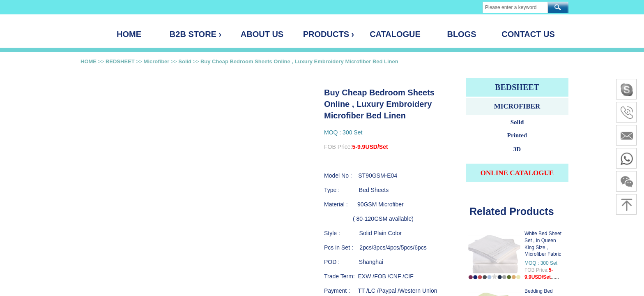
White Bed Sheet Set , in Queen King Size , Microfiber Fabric (543, 244)
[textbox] (515, 7)
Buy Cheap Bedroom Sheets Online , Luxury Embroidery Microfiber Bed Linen (299, 61)
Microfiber (157, 61)
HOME (89, 61)
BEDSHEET (120, 61)
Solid (185, 61)
